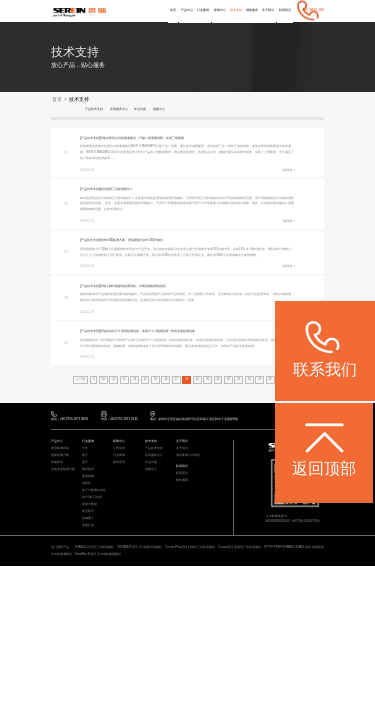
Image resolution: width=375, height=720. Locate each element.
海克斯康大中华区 (188, 457)
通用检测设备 (60, 450)
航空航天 (88, 513)
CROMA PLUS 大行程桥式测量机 (139, 550)
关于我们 (262, 10)
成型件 (86, 485)
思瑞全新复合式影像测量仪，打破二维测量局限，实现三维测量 (162, 138)
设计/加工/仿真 (92, 499)
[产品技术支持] (93, 138)
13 (134, 380)
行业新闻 (119, 457)
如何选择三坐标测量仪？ (128, 189)
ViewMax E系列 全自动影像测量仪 (101, 556)
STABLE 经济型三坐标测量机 (95, 550)
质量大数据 (89, 506)
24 (249, 380)
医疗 (85, 464)
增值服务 (242, 10)
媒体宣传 (119, 464)
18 (186, 380)
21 (218, 380)
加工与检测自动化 (94, 492)
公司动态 (119, 450)
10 (102, 380)
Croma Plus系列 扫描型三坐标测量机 (190, 550)
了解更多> (288, 170)
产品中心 (160, 10)
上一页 (79, 380)
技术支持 (221, 10)
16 (165, 380)
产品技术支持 (97, 109)
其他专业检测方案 (63, 471)
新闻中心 (202, 10)
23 (239, 380)
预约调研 (182, 482)
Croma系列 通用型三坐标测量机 (239, 550)
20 (207, 380)
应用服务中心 (128, 109)
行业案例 (181, 10)
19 (197, 380)
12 (123, 380)
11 (113, 380)
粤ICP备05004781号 (307, 523)
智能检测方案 (60, 457)
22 (228, 380)
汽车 (85, 450)
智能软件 (57, 464)
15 (155, 380)
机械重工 (88, 520)
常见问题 (154, 109)
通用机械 (88, 478)
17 (176, 380)
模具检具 (88, 471)
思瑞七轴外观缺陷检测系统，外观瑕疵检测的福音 (150, 287)
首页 (144, 10)
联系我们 (283, 10)
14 (144, 380)
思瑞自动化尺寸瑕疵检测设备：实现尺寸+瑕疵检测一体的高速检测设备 (169, 332)
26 (270, 380)
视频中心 (177, 109)
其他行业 (88, 527)
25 (260, 380)
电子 (85, 457)
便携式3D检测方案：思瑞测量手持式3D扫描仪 (146, 241)
